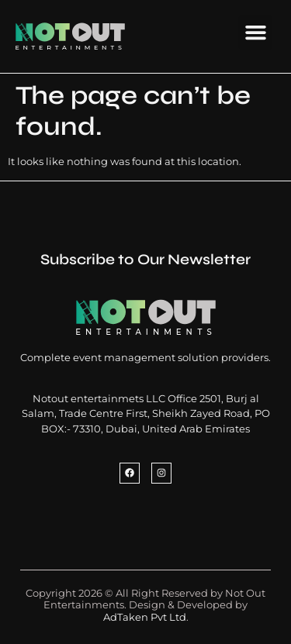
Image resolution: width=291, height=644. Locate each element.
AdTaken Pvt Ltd (145, 617)
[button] (255, 33)
